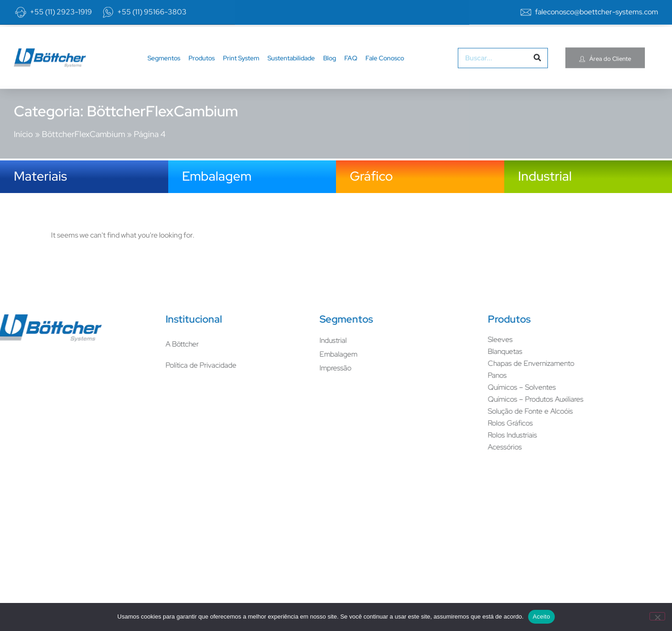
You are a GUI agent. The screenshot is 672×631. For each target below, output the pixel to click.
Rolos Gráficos (437, 423)
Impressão (262, 368)
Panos (424, 375)
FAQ (351, 65)
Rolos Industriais (439, 435)
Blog (330, 65)
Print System (241, 65)
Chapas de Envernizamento (457, 363)
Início (23, 126)
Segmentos (164, 65)
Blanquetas (431, 351)
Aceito (541, 617)
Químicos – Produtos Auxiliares (462, 399)
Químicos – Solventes (448, 387)
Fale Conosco (385, 65)
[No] (657, 616)
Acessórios (431, 447)
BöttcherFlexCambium (83, 126)
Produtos (202, 65)
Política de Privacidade (127, 365)
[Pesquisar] (537, 65)
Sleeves (427, 339)
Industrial (259, 340)
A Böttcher (108, 344)
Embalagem (265, 354)
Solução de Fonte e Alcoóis (457, 411)
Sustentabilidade (291, 65)
